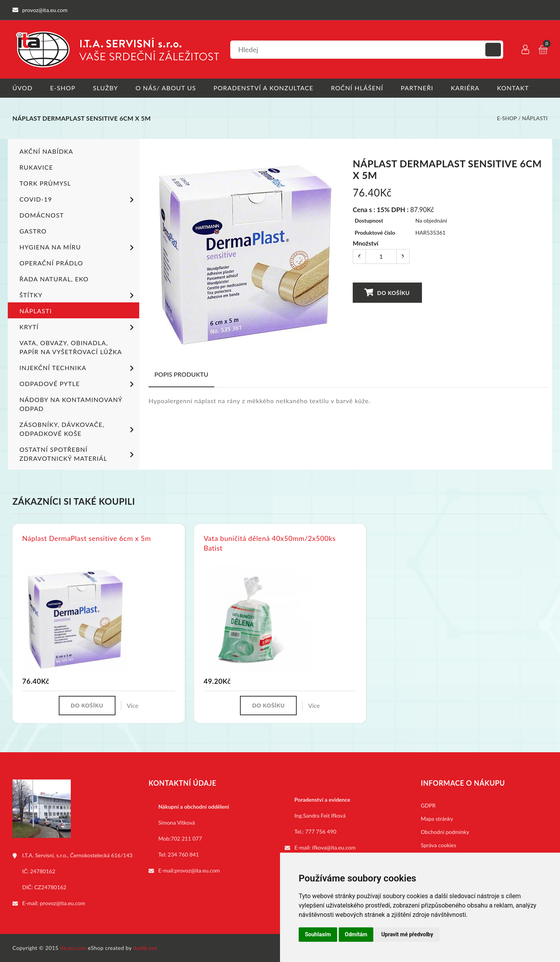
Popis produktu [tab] (181, 374)
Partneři (417, 88)
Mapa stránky (437, 819)
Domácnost (42, 215)
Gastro (33, 231)
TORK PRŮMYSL (45, 183)
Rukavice (36, 167)
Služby (106, 88)
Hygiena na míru (78, 248)
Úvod (23, 88)
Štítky (78, 295)
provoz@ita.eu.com (63, 903)
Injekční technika (78, 368)
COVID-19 (78, 200)
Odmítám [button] (356, 934)
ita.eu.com (73, 948)
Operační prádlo (51, 262)
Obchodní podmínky (445, 832)
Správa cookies (438, 845)
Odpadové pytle (78, 384)
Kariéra (465, 88)
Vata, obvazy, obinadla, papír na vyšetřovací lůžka (71, 347)
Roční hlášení (357, 88)
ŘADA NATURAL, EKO (54, 278)
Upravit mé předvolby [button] (407, 934)
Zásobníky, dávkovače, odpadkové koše (78, 428)
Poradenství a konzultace (263, 88)
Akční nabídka (46, 151)
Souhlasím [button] (318, 934)
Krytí (78, 327)
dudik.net (145, 948)
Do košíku (387, 292)
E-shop (63, 88)
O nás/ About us (166, 88)
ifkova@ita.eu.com (334, 847)
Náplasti (535, 118)
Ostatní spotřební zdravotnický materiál (78, 453)
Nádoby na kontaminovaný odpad (71, 404)
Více (133, 705)
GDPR (428, 805)
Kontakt (513, 88)
